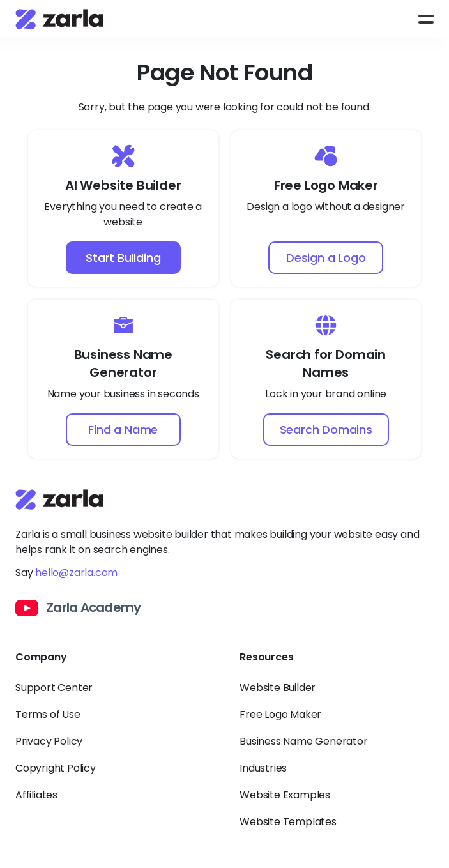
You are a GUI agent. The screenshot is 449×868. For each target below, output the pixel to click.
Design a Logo (326, 258)
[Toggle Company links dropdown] (112, 665)
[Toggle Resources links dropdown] (337, 665)
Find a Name (123, 430)
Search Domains (326, 430)
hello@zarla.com (76, 573)
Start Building (123, 258)
